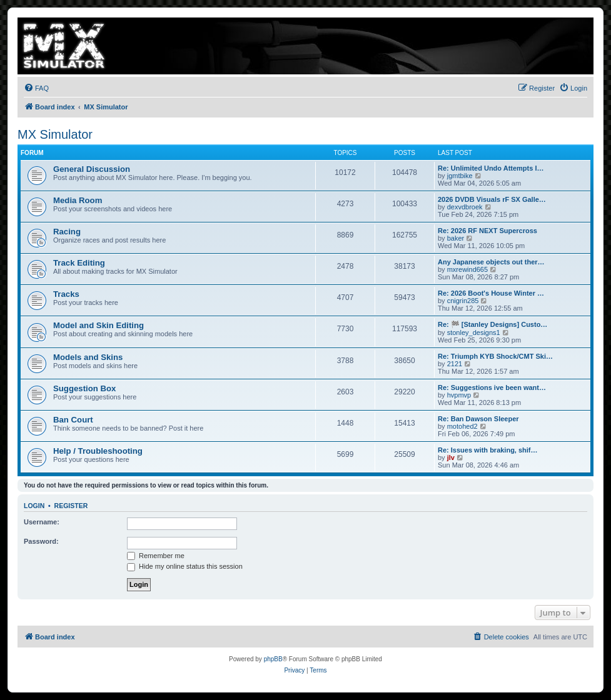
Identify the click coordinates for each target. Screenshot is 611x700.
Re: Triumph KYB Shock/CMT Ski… (495, 356)
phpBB (273, 659)
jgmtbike (460, 176)
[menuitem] (36, 88)
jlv (451, 457)
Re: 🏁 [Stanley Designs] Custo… (492, 324)
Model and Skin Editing (98, 325)
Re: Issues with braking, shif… (488, 450)
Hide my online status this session (185, 566)
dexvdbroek (465, 207)
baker (456, 238)
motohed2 (462, 426)
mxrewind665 (467, 269)
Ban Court (73, 420)
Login (34, 506)
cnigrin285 (463, 301)
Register (71, 506)
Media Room (78, 200)
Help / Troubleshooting (98, 451)
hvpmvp (459, 395)
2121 (455, 364)
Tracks (66, 294)
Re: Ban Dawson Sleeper (478, 419)
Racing (67, 232)
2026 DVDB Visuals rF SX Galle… (492, 199)
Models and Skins (88, 357)
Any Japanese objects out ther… (491, 262)
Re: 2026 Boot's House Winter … (491, 293)
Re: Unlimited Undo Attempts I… (491, 168)
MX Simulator (55, 134)
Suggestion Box (84, 388)
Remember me (156, 556)
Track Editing (79, 263)
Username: (42, 522)
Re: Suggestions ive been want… (492, 387)
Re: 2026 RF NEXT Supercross (487, 231)
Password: (41, 541)
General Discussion (92, 169)
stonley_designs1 (474, 332)
